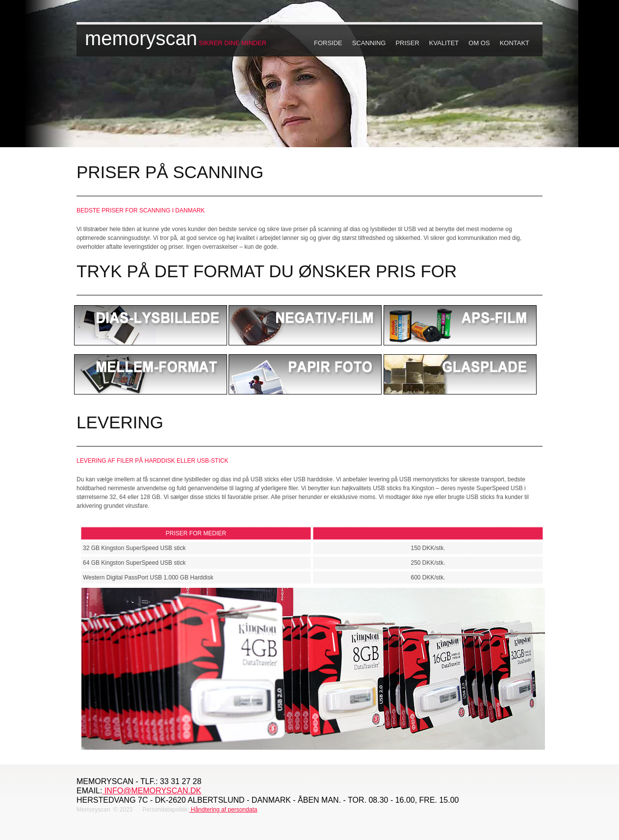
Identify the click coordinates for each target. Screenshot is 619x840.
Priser (407, 43)
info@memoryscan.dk (152, 791)
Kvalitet (444, 43)
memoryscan (141, 38)
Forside (328, 43)
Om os (479, 43)
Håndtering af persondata (223, 810)
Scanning (369, 43)
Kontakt (515, 43)
